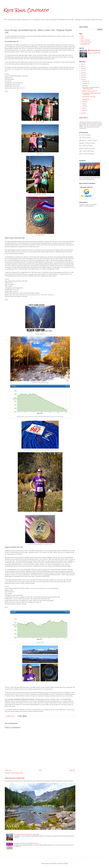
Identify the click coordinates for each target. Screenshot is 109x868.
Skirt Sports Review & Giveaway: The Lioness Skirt (26, 834)
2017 (82, 71)
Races (82, 38)
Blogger (66, 864)
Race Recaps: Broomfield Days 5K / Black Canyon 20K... (91, 88)
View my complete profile (94, 53)
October (84, 86)
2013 (82, 79)
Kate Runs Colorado (26, 10)
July (83, 104)
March (84, 110)
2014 (82, 77)
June (84, 106)
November (85, 83)
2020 (82, 64)
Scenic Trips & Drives (86, 42)
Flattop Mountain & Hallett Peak (15, 778)
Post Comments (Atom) (17, 773)
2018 (82, 69)
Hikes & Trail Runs (85, 40)
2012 (82, 113)
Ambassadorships (85, 44)
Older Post (72, 770)
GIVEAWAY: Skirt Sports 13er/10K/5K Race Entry (26, 843)
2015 (82, 75)
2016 (82, 73)
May (84, 108)
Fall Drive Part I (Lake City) (89, 97)
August (84, 102)
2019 (82, 66)
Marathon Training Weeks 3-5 (89, 91)
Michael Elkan (54, 864)
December (85, 81)
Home (40, 770)
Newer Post (8, 770)
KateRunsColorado (95, 50)
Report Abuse (83, 118)
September (85, 99)
